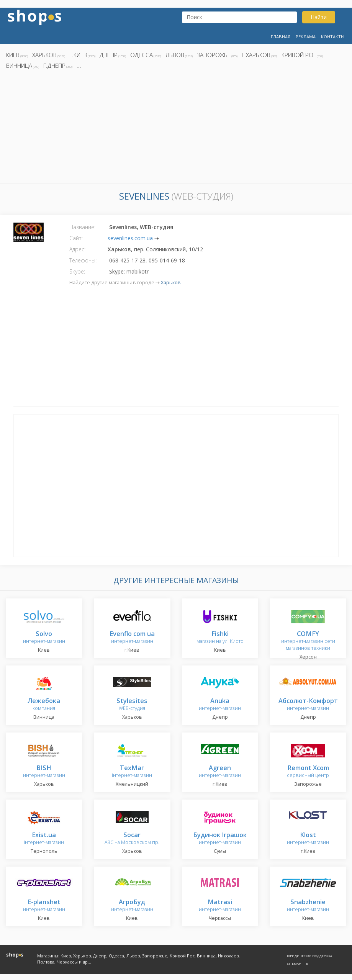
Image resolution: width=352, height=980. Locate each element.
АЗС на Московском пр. (132, 839)
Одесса (142, 55)
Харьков (44, 55)
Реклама (306, 37)
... (79, 66)
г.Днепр (54, 66)
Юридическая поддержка (309, 956)
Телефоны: (83, 260)
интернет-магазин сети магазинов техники (308, 641)
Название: (82, 227)
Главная (281, 37)
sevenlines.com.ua (130, 238)
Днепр (109, 55)
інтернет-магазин (132, 772)
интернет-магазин (44, 638)
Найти (319, 17)
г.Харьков (256, 55)
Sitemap (294, 963)
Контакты (333, 37)
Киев (13, 55)
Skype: (77, 271)
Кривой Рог (299, 55)
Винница (19, 66)
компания (44, 705)
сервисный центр (308, 772)
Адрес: (77, 249)
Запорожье (214, 55)
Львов (175, 55)
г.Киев (78, 55)
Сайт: (76, 238)
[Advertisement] (176, 128)
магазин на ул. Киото (220, 638)
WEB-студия (132, 705)
